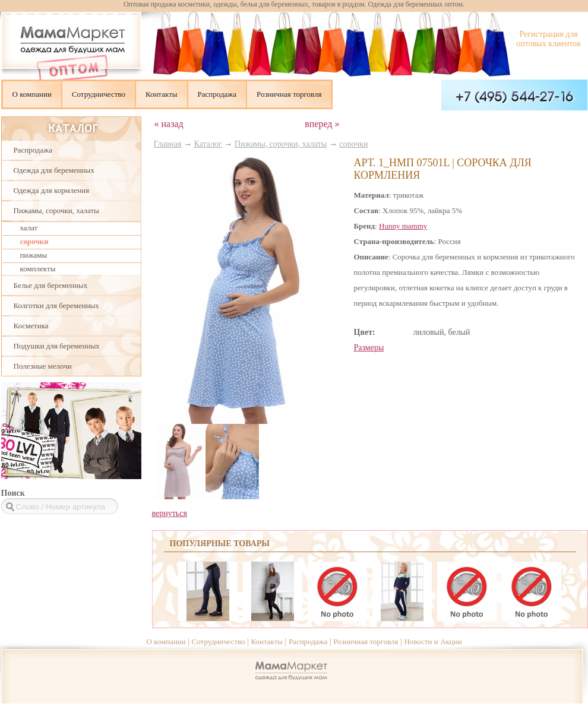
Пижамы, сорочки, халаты (56, 210)
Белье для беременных (51, 285)
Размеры (369, 348)
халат (29, 228)
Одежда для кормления (51, 190)
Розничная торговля (289, 94)
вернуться (170, 513)
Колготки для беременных (56, 305)
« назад (169, 124)
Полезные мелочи (43, 366)
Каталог (208, 144)
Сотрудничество (99, 94)
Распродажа (217, 94)
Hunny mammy (403, 226)
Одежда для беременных (54, 170)
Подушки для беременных (57, 346)
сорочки (34, 241)
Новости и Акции (433, 641)
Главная (168, 144)
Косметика (31, 326)
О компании (32, 94)
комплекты (38, 269)
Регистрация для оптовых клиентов (548, 39)
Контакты (162, 94)
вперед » (322, 124)
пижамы (34, 255)
